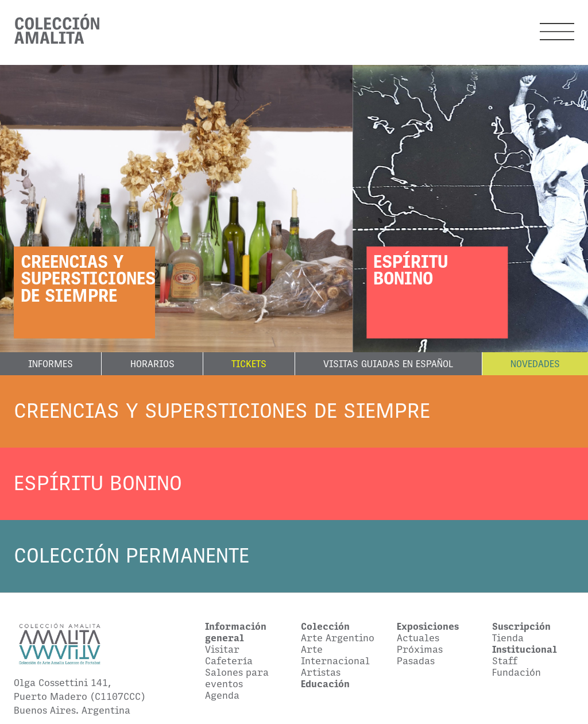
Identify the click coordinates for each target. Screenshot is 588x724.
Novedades (535, 364)
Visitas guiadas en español (388, 364)
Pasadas (416, 661)
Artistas (321, 672)
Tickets (249, 364)
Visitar (222, 649)
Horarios (152, 364)
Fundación (517, 672)
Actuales (418, 638)
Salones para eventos (237, 678)
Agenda (222, 695)
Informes (51, 364)
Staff (505, 661)
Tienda (508, 638)
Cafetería (229, 661)
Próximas (420, 649)
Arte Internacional (335, 655)
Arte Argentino (338, 638)
